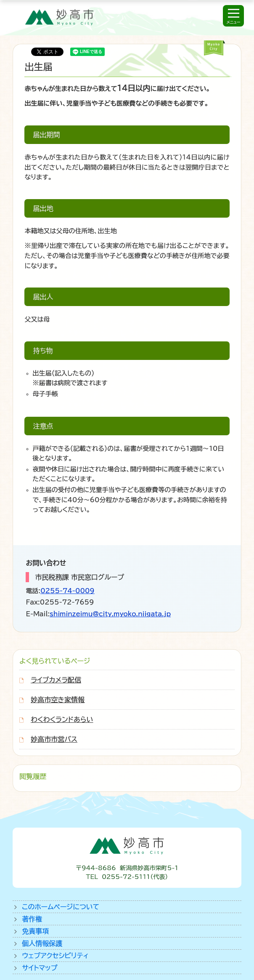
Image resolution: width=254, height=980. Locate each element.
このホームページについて (61, 907)
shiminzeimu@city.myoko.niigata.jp (110, 614)
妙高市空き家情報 (58, 700)
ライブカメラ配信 (56, 680)
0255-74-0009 (67, 591)
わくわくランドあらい (62, 719)
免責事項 (35, 931)
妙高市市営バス (54, 739)
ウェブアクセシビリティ (55, 956)
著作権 (32, 919)
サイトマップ (40, 968)
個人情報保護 (42, 943)
